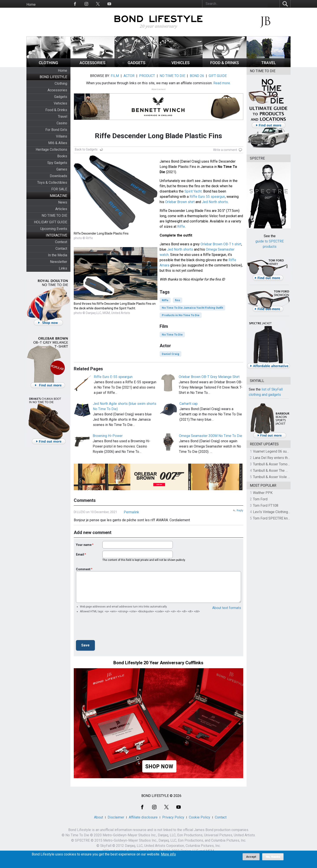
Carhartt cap (189, 404)
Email (80, 554)
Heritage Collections (51, 150)
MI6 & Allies (58, 143)
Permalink (131, 512)
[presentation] (109, 628)
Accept (251, 857)
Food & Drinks (56, 110)
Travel (63, 117)
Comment (83, 569)
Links (63, 268)
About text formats (227, 608)
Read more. (222, 83)
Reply (240, 510)
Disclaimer (116, 817)
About (99, 817)
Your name (84, 545)
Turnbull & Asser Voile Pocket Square (282, 477)
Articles (61, 209)
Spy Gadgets (57, 163)
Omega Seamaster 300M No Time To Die (211, 436)
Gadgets (61, 97)
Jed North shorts (215, 202)
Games (62, 169)
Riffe (181, 227)
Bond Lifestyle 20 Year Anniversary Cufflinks (158, 663)
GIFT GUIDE (218, 76)
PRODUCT (147, 76)
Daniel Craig (170, 354)
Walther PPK (263, 493)
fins (178, 300)
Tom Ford (260, 499)
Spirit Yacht (193, 191)
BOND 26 (197, 76)
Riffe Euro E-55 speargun (113, 377)
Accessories (57, 90)
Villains (62, 136)
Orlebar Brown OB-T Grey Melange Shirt (209, 377)
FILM (115, 76)
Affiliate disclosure (143, 817)
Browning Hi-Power (108, 436)
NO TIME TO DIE (54, 216)
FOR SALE (59, 189)
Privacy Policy (173, 817)
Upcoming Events (54, 229)
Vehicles (60, 103)
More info (168, 854)
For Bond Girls (56, 130)
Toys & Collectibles (52, 183)
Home (31, 5)
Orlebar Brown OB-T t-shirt (221, 244)
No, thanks (273, 857)
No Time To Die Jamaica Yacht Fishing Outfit (192, 308)
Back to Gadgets (86, 149)
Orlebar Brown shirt (180, 202)
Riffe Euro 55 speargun (207, 197)
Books (62, 156)
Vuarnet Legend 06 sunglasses (277, 451)
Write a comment (225, 150)
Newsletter (59, 262)
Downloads (58, 176)
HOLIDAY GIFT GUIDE (51, 222)
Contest (61, 242)
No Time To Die (172, 335)
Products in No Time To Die (181, 315)
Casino (62, 123)
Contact (61, 249)
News (63, 202)
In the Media (58, 255)
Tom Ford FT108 (266, 506)
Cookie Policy (200, 817)
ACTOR (129, 76)
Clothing (61, 83)
